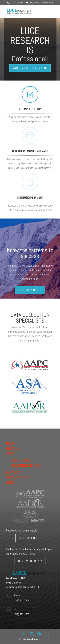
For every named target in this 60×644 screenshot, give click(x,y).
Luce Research (34, 639)
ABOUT (11, 453)
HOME (10, 444)
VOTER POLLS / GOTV (30, 109)
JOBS (10, 482)
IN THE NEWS (20, 460)
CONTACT (13, 473)
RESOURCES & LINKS (26, 465)
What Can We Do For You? (30, 69)
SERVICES (13, 448)
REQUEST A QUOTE (30, 290)
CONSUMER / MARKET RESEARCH (30, 151)
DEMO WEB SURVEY (30, 561)
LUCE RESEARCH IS (30, 42)
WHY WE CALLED (18, 478)
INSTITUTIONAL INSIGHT (30, 198)
